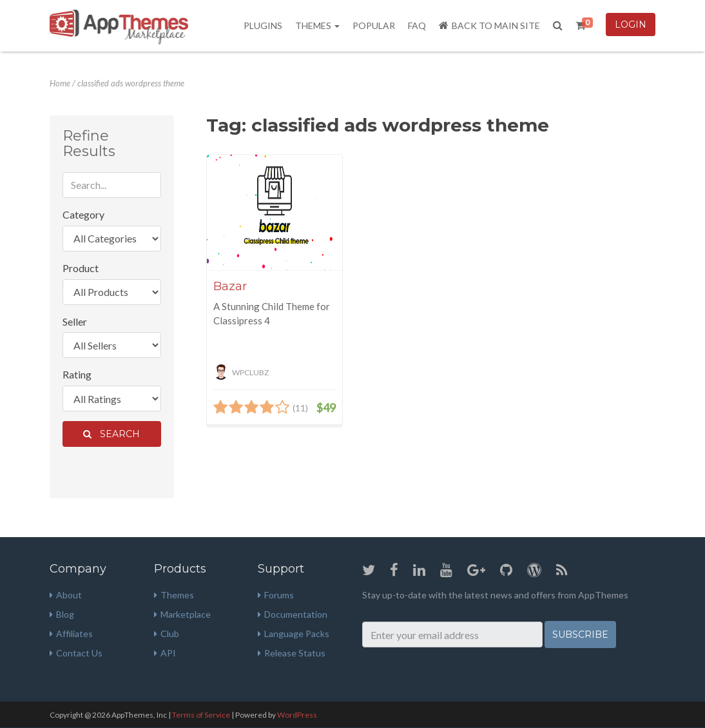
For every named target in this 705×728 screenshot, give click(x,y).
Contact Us (76, 653)
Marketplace (182, 614)
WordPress (297, 715)
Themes (317, 25)
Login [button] (631, 25)
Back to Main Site (489, 25)
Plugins (263, 25)
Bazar (230, 286)
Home (60, 83)
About (66, 595)
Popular (374, 25)
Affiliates (71, 634)
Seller (75, 321)
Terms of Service (201, 715)
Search (111, 434)
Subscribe (580, 635)
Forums (276, 595)
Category (83, 214)
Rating (77, 374)
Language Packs (294, 634)
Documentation (293, 614)
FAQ (417, 25)
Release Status (292, 653)
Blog (62, 614)
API (165, 653)
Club (167, 634)
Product (81, 268)
